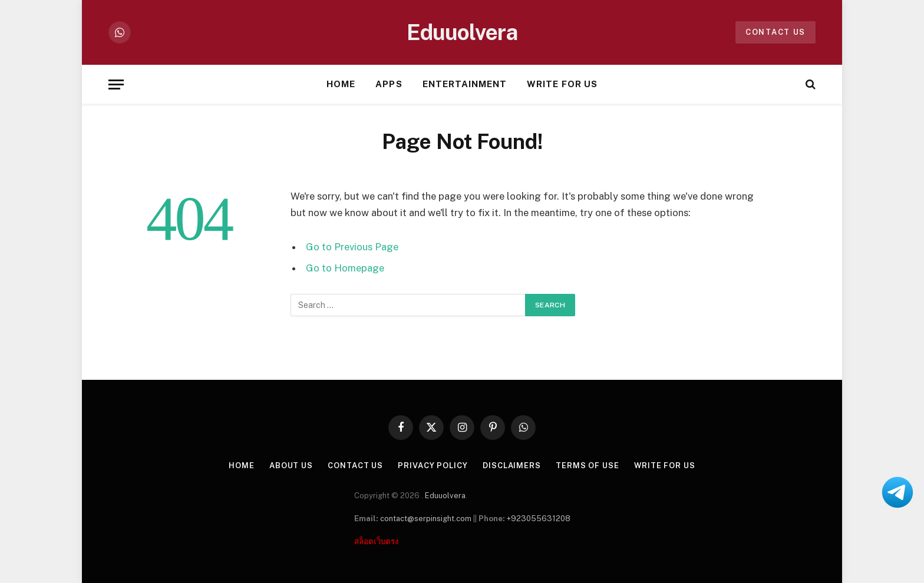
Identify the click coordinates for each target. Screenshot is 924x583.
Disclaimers (511, 466)
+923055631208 (539, 519)
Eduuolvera (445, 496)
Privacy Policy (433, 466)
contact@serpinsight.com (426, 519)
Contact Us (355, 466)
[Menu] (116, 85)
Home (341, 84)
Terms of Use (587, 466)
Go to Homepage (345, 268)
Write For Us (562, 84)
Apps (389, 84)
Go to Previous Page (352, 247)
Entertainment (465, 84)
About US (291, 466)
